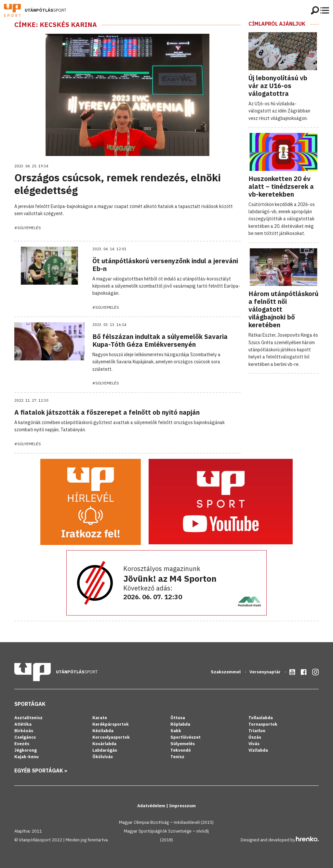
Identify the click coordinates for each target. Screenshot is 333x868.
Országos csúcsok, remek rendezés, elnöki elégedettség (118, 184)
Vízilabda (258, 750)
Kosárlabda (104, 744)
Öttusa (178, 718)
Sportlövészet (186, 737)
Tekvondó (181, 750)
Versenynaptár (266, 672)
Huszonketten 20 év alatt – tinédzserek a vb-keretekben (281, 186)
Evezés (22, 744)
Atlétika (23, 724)
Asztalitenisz (28, 718)
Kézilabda (103, 731)
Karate (100, 718)
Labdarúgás (105, 750)
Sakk (176, 731)
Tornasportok (263, 724)
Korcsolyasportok (111, 737)
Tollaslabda (261, 718)
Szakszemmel (226, 672)
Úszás (255, 737)
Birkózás (24, 731)
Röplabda (180, 724)
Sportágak (30, 704)
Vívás (254, 744)
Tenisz (177, 757)
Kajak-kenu (27, 757)
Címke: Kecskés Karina (56, 25)
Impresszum (182, 806)
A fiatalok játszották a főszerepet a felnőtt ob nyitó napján (107, 412)
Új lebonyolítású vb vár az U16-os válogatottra (278, 86)
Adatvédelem (152, 806)
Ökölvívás (103, 757)
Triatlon (257, 731)
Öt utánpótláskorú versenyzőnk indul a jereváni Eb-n (165, 265)
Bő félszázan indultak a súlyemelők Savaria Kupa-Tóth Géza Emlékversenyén (160, 340)
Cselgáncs (25, 737)
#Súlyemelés (28, 228)
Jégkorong (26, 750)
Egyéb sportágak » (41, 771)
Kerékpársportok (111, 724)
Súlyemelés (183, 744)
